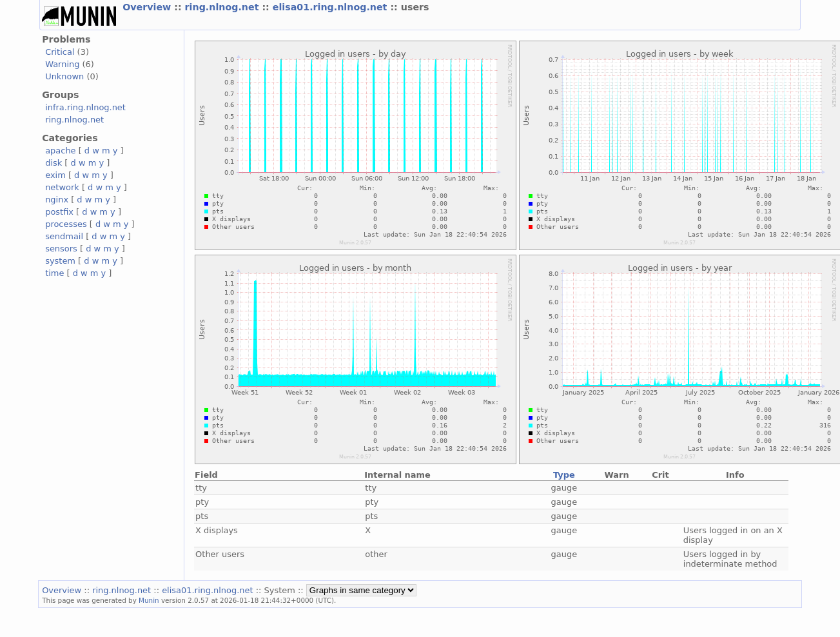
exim (55, 175)
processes (66, 224)
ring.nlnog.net (224, 7)
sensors (61, 249)
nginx (57, 200)
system (60, 261)
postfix (59, 212)
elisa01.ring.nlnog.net (332, 7)
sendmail (64, 236)
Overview (148, 7)
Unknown (64, 76)
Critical (60, 52)
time (54, 273)
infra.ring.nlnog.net (85, 107)
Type (564, 475)
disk (54, 163)
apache (60, 151)
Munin (149, 600)
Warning (62, 64)
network (62, 187)
